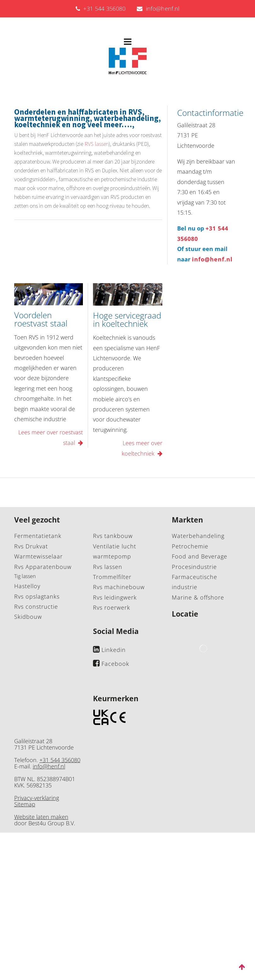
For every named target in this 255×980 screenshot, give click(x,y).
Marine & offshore (198, 597)
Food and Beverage (200, 556)
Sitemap (25, 804)
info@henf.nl (158, 9)
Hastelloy (27, 586)
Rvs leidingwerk (115, 597)
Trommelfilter (112, 577)
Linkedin (114, 650)
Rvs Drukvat (31, 546)
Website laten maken (41, 817)
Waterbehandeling (198, 536)
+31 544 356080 (101, 9)
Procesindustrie (194, 567)
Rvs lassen (108, 567)
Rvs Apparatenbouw (43, 567)
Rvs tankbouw (113, 536)
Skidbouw (28, 617)
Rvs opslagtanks (37, 596)
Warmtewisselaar (38, 556)
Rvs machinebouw (119, 587)
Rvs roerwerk (112, 607)
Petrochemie (190, 546)
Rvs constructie (36, 607)
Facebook (115, 664)
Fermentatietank (38, 536)
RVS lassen (97, 144)
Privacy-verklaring (37, 798)
